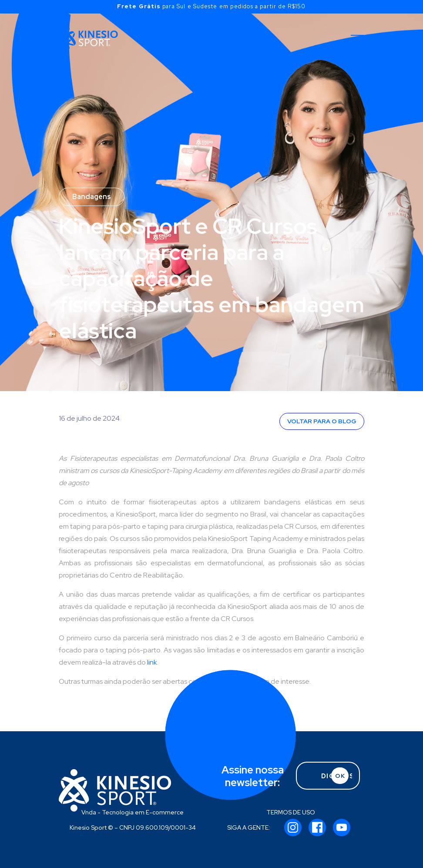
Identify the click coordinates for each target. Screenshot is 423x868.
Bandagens (92, 197)
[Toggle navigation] (357, 38)
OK (340, 776)
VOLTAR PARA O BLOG (322, 421)
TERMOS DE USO (291, 812)
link (152, 662)
